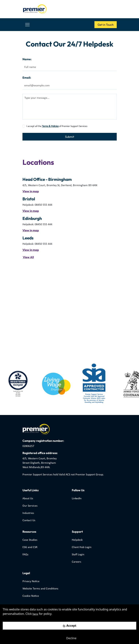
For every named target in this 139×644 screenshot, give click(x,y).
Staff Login (78, 555)
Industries (28, 513)
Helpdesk (77, 540)
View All (28, 257)
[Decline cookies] (69, 638)
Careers (76, 562)
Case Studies (30, 540)
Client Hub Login (82, 547)
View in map (31, 191)
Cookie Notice (31, 596)
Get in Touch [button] (106, 25)
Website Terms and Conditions (40, 589)
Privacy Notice (31, 581)
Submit (70, 137)
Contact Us (29, 520)
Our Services (30, 506)
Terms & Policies (50, 126)
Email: (27, 78)
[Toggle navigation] (27, 25)
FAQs (25, 555)
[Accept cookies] (69, 626)
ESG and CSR (30, 547)
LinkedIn (77, 499)
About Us (28, 499)
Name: (27, 59)
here (35, 614)
